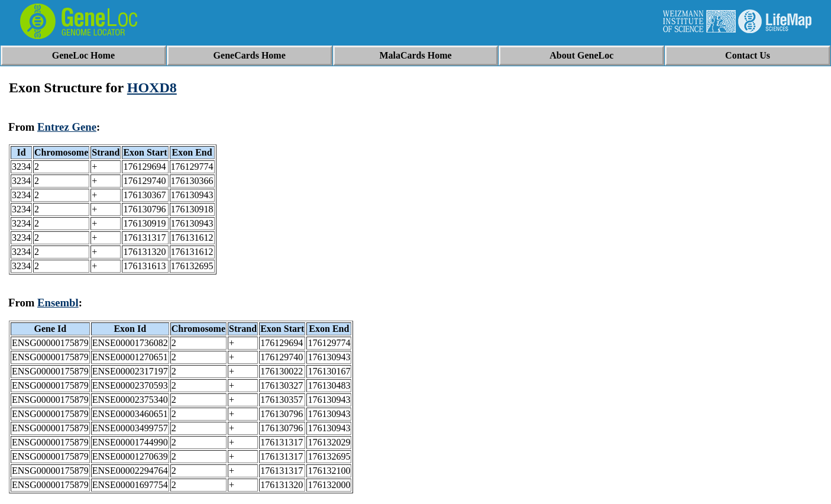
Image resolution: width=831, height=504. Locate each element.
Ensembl (58, 303)
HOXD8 (152, 88)
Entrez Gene (67, 127)
